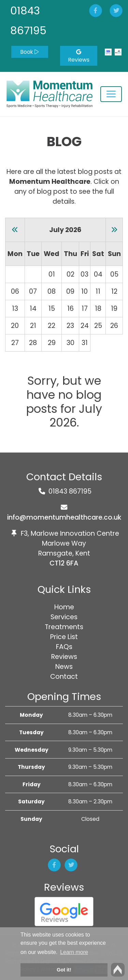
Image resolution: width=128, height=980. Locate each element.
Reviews (79, 56)
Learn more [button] (74, 952)
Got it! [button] (64, 970)
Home (64, 607)
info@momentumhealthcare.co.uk (64, 517)
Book (30, 52)
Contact (64, 677)
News (64, 667)
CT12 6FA (64, 563)
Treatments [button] (64, 627)
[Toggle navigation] (111, 94)
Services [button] (64, 617)
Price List (64, 637)
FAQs (64, 647)
